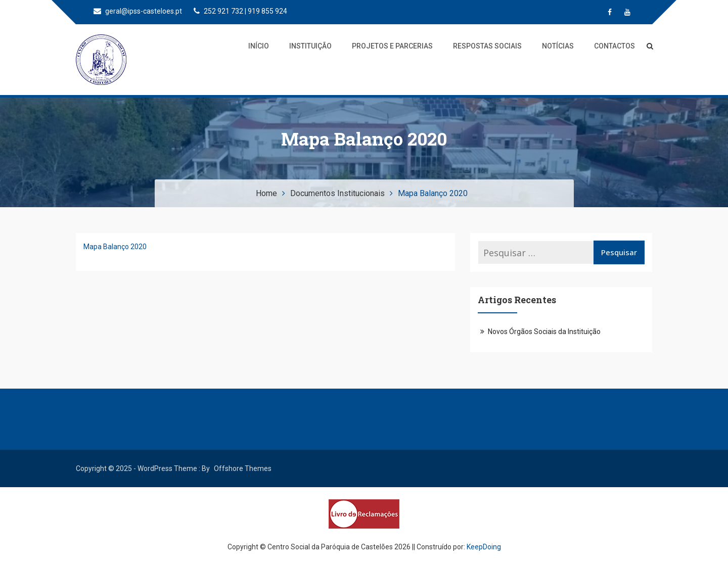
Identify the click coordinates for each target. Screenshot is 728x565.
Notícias (558, 46)
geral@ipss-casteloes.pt (138, 11)
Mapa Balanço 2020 (115, 247)
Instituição (310, 46)
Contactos (615, 46)
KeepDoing (484, 547)
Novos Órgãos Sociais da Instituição (544, 332)
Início (259, 46)
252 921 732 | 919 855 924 (240, 11)
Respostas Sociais (487, 46)
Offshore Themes (243, 468)
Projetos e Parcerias (392, 46)
